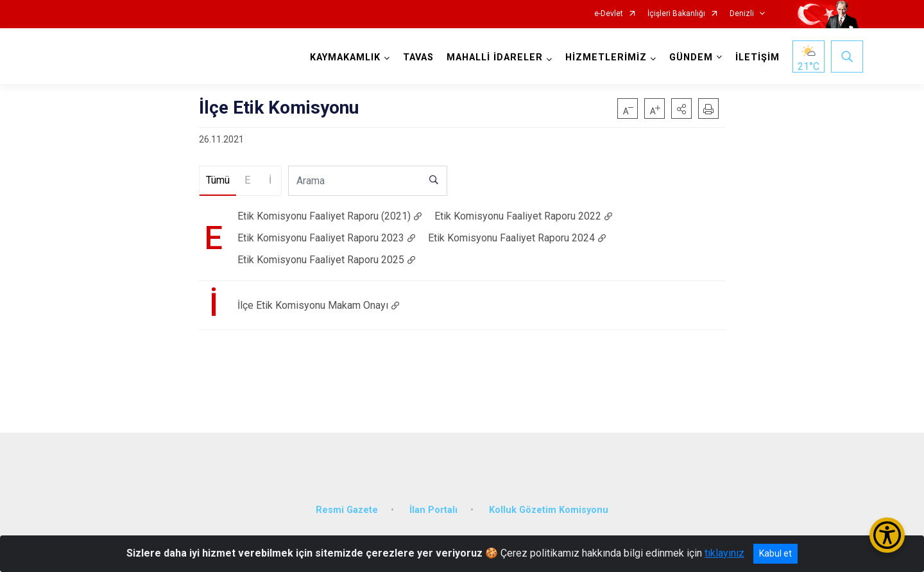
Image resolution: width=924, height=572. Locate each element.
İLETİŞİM (756, 57)
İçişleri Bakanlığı (676, 14)
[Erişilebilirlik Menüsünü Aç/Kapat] (887, 535)
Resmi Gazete (347, 505)
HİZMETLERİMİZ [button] (605, 57)
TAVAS (417, 57)
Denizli (742, 14)
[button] (681, 108)
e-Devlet (609, 14)
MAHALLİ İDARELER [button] (493, 57)
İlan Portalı (433, 505)
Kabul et (775, 553)
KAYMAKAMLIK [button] (344, 57)
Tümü (218, 180)
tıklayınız (724, 553)
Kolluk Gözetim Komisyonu (549, 505)
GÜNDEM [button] (690, 57)
